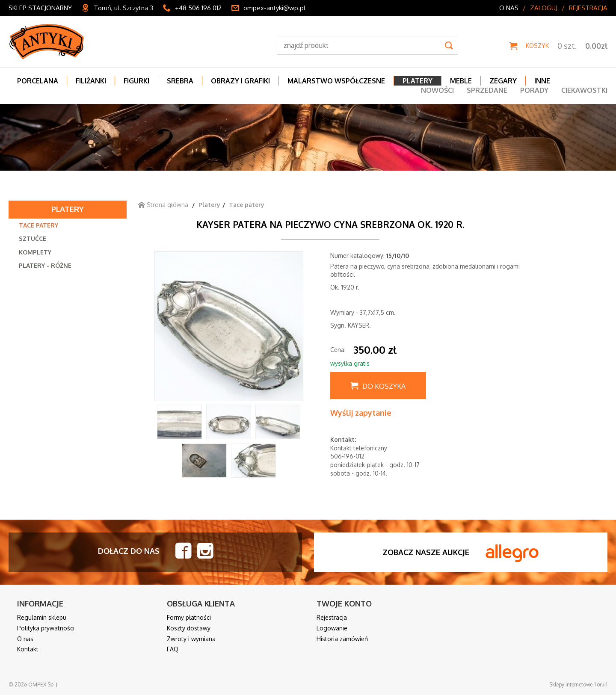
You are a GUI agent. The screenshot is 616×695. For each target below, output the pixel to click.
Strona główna (163, 205)
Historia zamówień (342, 639)
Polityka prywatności (46, 628)
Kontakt (28, 649)
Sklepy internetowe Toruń (578, 685)
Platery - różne (45, 265)
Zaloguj (544, 8)
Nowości (437, 90)
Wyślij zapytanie (361, 413)
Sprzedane (487, 90)
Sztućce (33, 238)
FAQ (173, 649)
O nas (509, 8)
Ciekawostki (584, 90)
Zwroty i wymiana (191, 639)
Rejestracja (588, 8)
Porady (534, 90)
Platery (68, 209)
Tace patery (38, 225)
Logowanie (332, 628)
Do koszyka (384, 386)
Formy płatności (189, 617)
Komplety (35, 252)
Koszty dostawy (189, 628)
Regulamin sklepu (42, 617)
